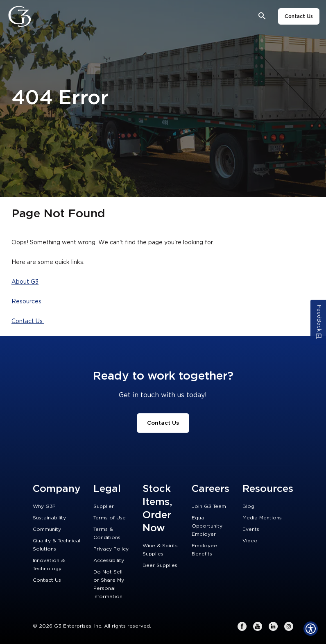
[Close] (42, 16)
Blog (248, 506)
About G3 (25, 282)
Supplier (104, 506)
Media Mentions (262, 518)
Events (251, 529)
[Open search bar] (262, 16)
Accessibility (109, 560)
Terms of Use (110, 518)
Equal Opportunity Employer (207, 526)
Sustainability (49, 518)
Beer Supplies (160, 565)
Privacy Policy (111, 549)
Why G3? (44, 506)
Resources (26, 302)
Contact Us (299, 16)
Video (250, 541)
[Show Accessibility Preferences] (311, 629)
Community (47, 529)
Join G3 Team (209, 506)
